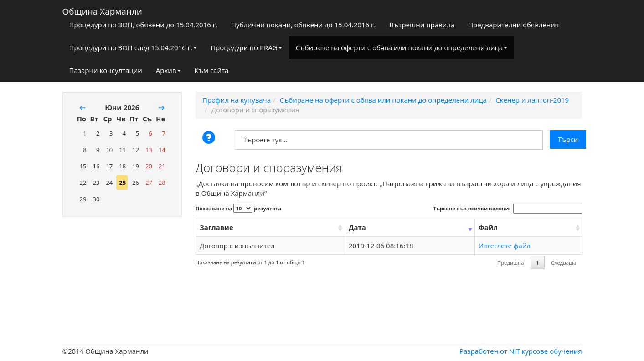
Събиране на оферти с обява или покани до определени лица (402, 47)
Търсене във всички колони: (508, 209)
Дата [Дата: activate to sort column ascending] (357, 227)
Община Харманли (102, 10)
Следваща (564, 263)
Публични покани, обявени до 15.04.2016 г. (303, 25)
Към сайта (212, 70)
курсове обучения (552, 351)
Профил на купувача (237, 100)
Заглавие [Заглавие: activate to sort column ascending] (216, 227)
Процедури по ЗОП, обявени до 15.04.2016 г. (144, 25)
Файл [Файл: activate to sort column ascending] (488, 227)
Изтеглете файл (505, 246)
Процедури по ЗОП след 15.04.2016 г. (133, 47)
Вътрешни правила (422, 25)
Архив (168, 70)
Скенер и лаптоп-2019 (532, 100)
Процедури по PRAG (246, 47)
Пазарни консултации (106, 70)
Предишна (510, 263)
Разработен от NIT (490, 351)
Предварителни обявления (513, 25)
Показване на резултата (238, 208)
